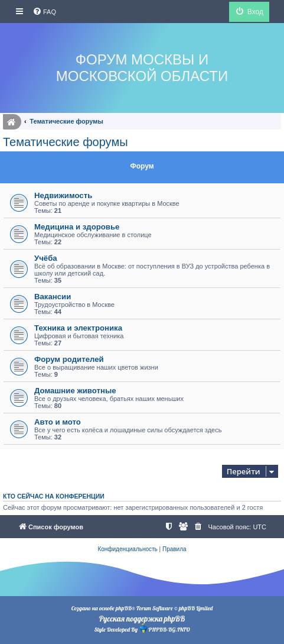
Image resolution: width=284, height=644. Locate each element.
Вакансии (53, 297)
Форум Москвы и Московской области (142, 68)
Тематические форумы (66, 142)
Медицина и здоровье (77, 227)
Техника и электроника (78, 328)
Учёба (46, 258)
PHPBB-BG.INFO (164, 628)
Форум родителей (69, 359)
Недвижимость (63, 195)
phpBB (124, 608)
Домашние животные (75, 391)
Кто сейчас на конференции (54, 496)
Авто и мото (58, 422)
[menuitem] (44, 12)
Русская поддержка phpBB (142, 619)
